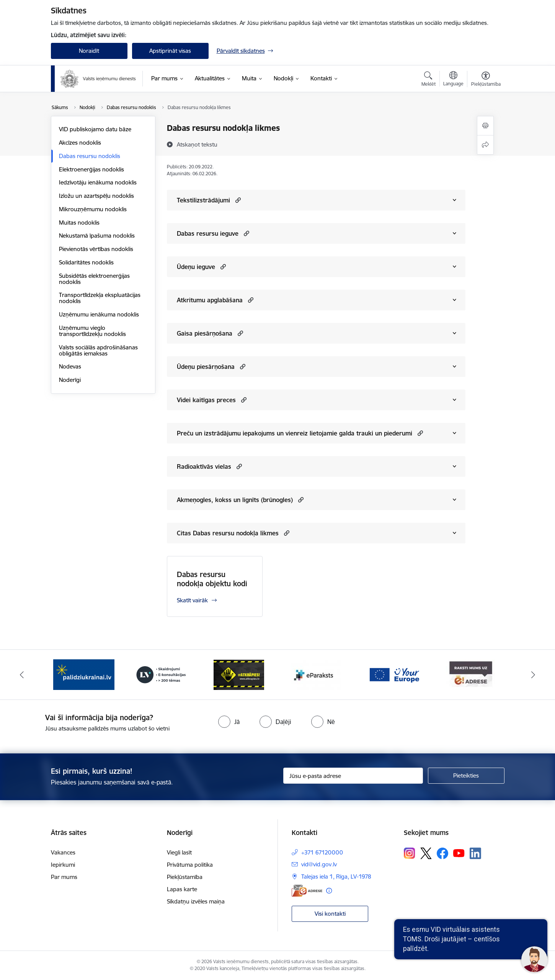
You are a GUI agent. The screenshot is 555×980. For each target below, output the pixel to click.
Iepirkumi (63, 865)
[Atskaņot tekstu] (197, 144)
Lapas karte (182, 889)
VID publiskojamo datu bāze (95, 129)
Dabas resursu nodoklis (90, 156)
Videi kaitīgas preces (206, 400)
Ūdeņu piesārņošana (206, 367)
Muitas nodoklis (79, 223)
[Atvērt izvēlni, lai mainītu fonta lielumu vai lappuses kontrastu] (486, 80)
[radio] (229, 722)
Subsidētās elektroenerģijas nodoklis (94, 279)
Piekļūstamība (185, 877)
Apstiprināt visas (170, 51)
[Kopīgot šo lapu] (485, 145)
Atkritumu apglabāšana (210, 300)
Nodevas (70, 366)
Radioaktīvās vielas (204, 466)
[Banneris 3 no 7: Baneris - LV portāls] (161, 674)
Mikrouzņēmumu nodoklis (93, 209)
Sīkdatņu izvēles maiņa (196, 901)
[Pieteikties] (466, 776)
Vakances (63, 852)
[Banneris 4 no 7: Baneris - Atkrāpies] (239, 674)
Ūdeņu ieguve (196, 267)
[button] (237, 200)
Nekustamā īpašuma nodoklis (97, 236)
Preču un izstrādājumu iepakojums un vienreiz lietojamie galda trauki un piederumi (295, 433)
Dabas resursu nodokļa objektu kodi (212, 579)
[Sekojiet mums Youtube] (459, 853)
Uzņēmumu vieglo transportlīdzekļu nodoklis (92, 331)
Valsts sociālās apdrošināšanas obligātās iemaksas (98, 350)
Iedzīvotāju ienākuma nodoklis (98, 182)
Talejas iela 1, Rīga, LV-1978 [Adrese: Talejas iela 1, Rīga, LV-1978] (336, 876)
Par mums (64, 877)
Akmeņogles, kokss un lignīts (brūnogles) (235, 500)
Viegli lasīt (179, 852)
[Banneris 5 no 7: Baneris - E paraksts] (316, 674)
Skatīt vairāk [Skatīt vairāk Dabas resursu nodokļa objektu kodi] (192, 600)
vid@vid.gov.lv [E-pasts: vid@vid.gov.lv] (319, 864)
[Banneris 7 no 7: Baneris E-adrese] (471, 674)
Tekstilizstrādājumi (203, 200)
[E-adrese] (307, 891)
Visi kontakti (330, 914)
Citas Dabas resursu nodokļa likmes (228, 533)
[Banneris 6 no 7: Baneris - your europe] (394, 674)
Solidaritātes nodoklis (86, 262)
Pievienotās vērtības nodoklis (96, 249)
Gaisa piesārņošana (205, 333)
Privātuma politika (190, 865)
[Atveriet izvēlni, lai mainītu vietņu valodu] (453, 80)
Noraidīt (89, 51)
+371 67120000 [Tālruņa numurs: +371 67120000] (322, 852)
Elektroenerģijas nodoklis (91, 169)
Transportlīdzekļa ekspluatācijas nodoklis (100, 298)
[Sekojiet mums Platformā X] (426, 853)
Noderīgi (70, 380)
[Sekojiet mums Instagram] (410, 853)
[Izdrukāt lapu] (485, 126)
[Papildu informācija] (329, 891)
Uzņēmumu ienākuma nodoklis (99, 314)
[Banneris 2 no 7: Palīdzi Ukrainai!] (84, 674)
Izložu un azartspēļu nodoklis (96, 196)
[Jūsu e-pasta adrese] (353, 776)
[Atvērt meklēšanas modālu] (428, 80)
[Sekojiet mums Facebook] (442, 853)
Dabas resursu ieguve (208, 233)
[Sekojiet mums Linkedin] (475, 853)
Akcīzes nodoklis (80, 143)
